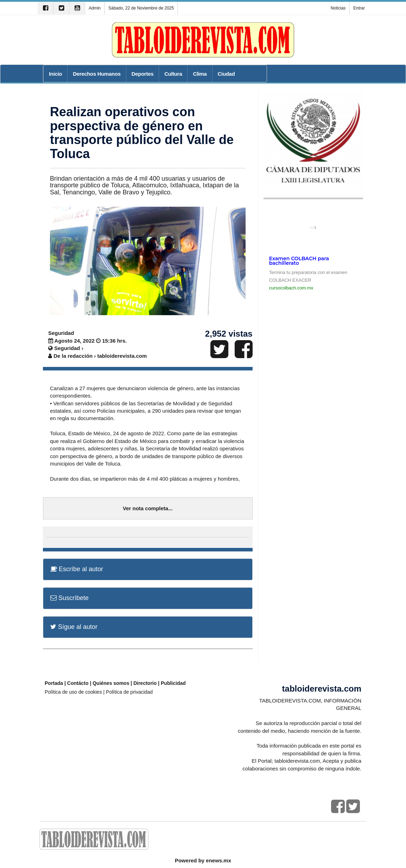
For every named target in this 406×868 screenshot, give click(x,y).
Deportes (142, 74)
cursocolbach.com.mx (291, 288)
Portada (54, 683)
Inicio (55, 74)
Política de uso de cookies (73, 692)
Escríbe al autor (77, 569)
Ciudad (226, 74)
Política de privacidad (129, 692)
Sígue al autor (74, 627)
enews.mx (218, 860)
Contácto (78, 683)
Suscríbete (69, 598)
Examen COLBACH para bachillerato (299, 261)
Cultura (173, 74)
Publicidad (173, 683)
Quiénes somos (111, 683)
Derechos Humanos (97, 74)
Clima (200, 74)
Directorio (145, 683)
